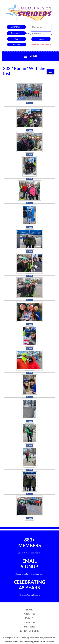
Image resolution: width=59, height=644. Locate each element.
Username (15, 27)
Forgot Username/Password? (41, 44)
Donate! (30, 622)
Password (15, 33)
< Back (50, 72)
